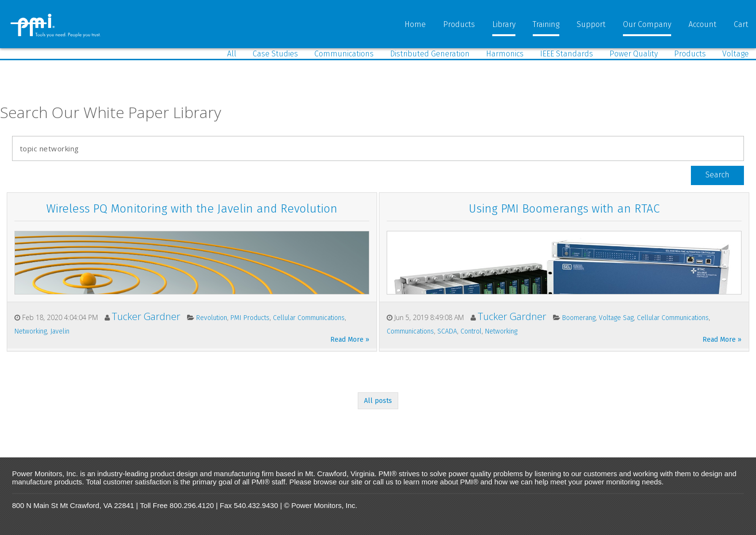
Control (471, 331)
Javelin (60, 331)
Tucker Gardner (146, 316)
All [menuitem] (232, 54)
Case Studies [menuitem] (275, 54)
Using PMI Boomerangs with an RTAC (564, 209)
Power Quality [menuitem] (634, 54)
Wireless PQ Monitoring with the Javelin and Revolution (192, 209)
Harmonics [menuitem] (505, 54)
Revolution (212, 318)
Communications (410, 331)
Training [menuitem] (546, 24)
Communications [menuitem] (344, 54)
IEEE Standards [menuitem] (567, 54)
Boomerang (579, 318)
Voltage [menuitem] (736, 54)
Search (717, 175)
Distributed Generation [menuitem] (430, 54)
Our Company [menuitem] (647, 24)
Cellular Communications (309, 318)
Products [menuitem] (459, 24)
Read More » (350, 340)
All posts (378, 401)
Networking (31, 331)
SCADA (447, 331)
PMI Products (250, 318)
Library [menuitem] (504, 24)
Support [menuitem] (591, 24)
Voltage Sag (616, 318)
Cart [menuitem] (741, 24)
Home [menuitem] (415, 24)
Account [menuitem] (702, 24)
